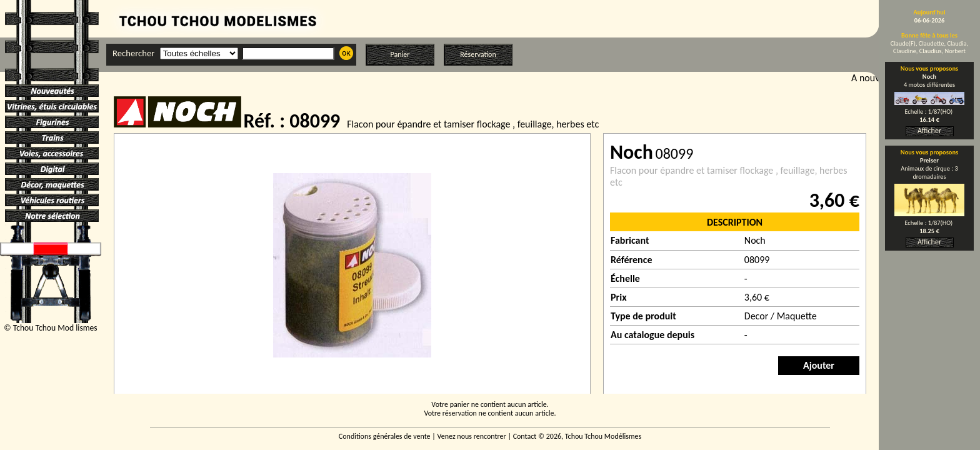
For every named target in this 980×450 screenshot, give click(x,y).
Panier (400, 54)
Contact (525, 436)
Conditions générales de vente (385, 436)
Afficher (929, 131)
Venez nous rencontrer (472, 436)
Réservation (478, 54)
